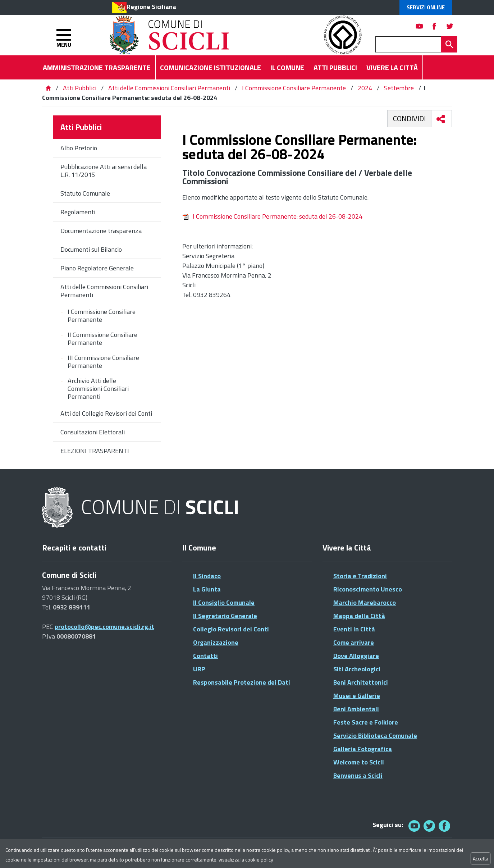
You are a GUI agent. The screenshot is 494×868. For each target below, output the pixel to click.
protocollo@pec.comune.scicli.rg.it (104, 627)
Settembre (399, 88)
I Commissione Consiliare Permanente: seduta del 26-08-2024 (272, 216)
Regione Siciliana (151, 7)
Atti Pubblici (80, 88)
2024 (365, 88)
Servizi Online (426, 7)
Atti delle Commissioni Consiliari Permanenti (169, 88)
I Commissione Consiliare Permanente (294, 88)
